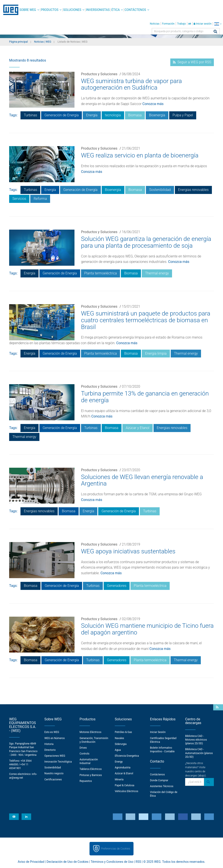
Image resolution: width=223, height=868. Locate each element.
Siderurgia (121, 744)
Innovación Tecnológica (58, 762)
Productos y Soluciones (99, 74)
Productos (50, 10)
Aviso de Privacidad (31, 862)
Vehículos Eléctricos (127, 791)
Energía (92, 115)
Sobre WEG (28, 10)
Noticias (155, 24)
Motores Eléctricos (90, 732)
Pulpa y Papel (183, 115)
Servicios (19, 199)
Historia (49, 744)
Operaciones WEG (55, 756)
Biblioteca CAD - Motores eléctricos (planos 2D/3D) (196, 740)
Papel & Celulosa (125, 785)
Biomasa (135, 115)
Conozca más (153, 104)
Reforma (40, 199)
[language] (218, 24)
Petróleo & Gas (123, 732)
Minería (119, 780)
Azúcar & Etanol (124, 773)
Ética (116, 10)
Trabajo (181, 24)
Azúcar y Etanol (137, 428)
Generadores (117, 586)
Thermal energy (157, 273)
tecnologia (113, 115)
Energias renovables (193, 190)
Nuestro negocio (54, 773)
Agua (118, 750)
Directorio (50, 750)
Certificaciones (53, 780)
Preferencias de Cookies (115, 849)
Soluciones (72, 10)
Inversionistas (98, 10)
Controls (84, 754)
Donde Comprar (159, 780)
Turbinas (30, 115)
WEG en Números (55, 738)
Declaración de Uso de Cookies (68, 862)
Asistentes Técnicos (162, 786)
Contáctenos (135, 10)
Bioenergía (157, 115)
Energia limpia (156, 353)
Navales (119, 738)
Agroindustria (123, 768)
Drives (83, 748)
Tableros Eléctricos (91, 769)
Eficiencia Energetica (127, 756)
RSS (138, 862)
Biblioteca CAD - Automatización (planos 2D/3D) (199, 753)
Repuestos (86, 781)
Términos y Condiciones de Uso (112, 862)
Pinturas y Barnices (91, 775)
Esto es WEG (52, 732)
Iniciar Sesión (158, 732)
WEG (9, 10)
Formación (168, 24)
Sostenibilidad (160, 190)
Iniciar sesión (203, 24)
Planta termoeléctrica (101, 273)
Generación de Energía (62, 115)
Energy (119, 762)
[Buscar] (215, 32)
